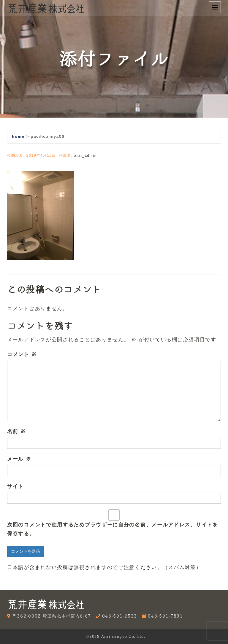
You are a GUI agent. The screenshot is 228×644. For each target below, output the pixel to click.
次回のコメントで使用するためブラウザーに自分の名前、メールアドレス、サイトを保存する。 (113, 529)
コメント (22, 354)
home (18, 136)
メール (19, 459)
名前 (16, 431)
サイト (15, 486)
